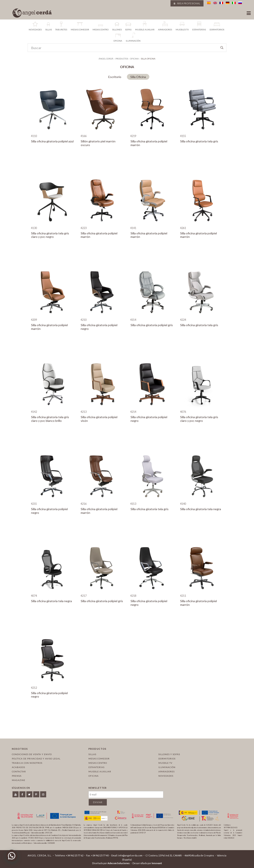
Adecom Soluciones (119, 863)
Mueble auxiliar (100, 771)
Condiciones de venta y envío (32, 754)
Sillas (92, 754)
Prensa (17, 776)
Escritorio (115, 77)
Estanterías (96, 767)
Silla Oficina (138, 77)
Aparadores (166, 771)
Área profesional (187, 3)
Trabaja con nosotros (27, 763)
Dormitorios (167, 759)
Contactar (19, 771)
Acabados (18, 767)
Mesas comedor (99, 759)
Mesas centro (98, 763)
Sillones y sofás (169, 754)
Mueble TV (165, 763)
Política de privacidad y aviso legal (36, 759)
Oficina (94, 776)
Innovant (157, 863)
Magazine (19, 780)
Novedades (166, 776)
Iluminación (167, 767)
